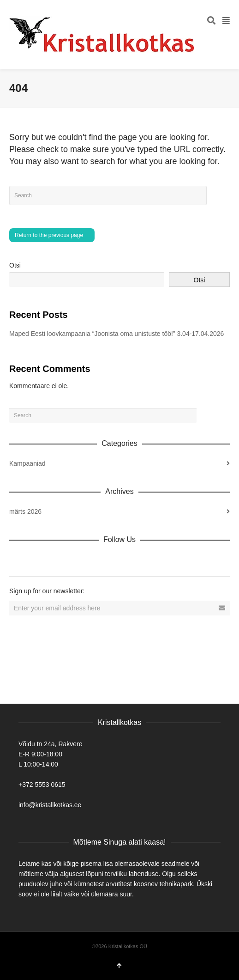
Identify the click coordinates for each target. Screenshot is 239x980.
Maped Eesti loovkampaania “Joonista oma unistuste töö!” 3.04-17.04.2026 (117, 334)
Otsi (15, 265)
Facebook (37, 560)
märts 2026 (25, 511)
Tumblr (118, 560)
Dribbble (17, 560)
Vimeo (78, 560)
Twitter (57, 560)
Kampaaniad (27, 463)
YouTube (98, 560)
